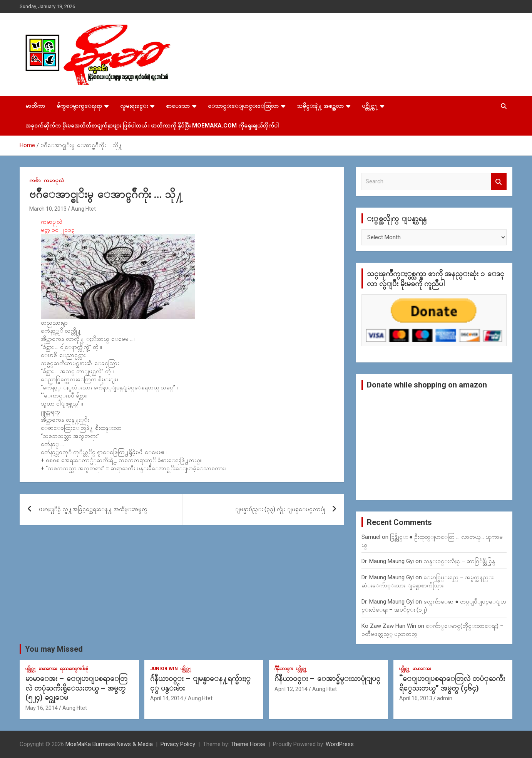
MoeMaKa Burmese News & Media (109, 744)
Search (499, 182)
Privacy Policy (178, 744)
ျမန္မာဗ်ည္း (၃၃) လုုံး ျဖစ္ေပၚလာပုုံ (280, 509)
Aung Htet (84, 209)
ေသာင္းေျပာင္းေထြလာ (243, 106)
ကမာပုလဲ (54, 180)
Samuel (371, 537)
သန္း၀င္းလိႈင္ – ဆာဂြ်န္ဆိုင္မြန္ (459, 561)
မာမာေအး (48, 669)
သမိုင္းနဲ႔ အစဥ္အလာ (320, 106)
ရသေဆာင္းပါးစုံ (74, 669)
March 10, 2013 (48, 209)
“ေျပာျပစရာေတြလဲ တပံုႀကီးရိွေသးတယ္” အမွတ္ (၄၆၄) (452, 683)
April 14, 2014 (167, 698)
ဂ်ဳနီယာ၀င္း (284, 669)
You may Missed (54, 649)
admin (445, 698)
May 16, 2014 (42, 708)
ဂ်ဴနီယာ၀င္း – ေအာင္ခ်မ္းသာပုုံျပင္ (327, 678)
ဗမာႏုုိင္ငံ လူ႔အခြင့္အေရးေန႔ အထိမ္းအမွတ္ (93, 509)
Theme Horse (248, 744)
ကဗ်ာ (35, 180)
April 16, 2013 (416, 698)
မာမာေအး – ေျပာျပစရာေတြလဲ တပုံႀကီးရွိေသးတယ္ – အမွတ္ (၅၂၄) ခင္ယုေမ (76, 688)
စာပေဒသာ (178, 106)
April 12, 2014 (291, 689)
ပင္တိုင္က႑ (370, 106)
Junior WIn (164, 669)
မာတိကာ (35, 106)
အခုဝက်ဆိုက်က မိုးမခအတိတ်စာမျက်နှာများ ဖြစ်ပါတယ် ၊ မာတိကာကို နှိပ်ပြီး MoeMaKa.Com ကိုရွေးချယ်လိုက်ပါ (152, 126)
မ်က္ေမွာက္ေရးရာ (79, 106)
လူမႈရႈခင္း (134, 106)
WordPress (340, 744)
